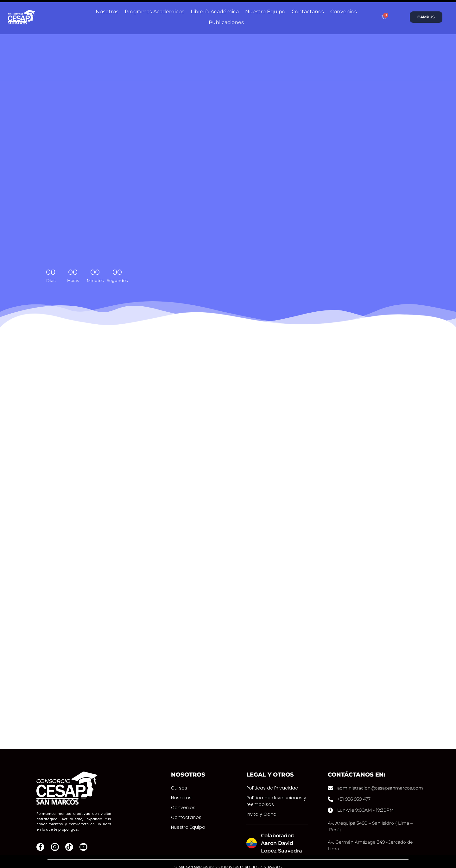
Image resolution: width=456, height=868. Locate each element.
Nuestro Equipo (188, 818)
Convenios (183, 799)
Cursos (179, 779)
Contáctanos (186, 809)
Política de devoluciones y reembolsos (276, 792)
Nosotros (181, 789)
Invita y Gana (261, 805)
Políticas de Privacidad (272, 779)
